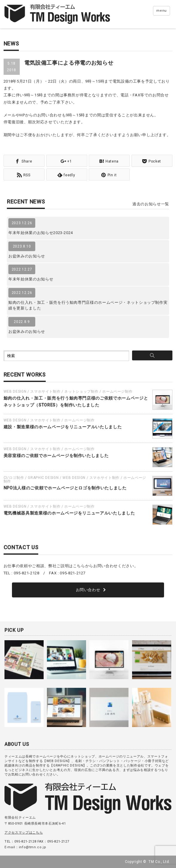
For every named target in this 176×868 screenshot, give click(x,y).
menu (162, 11)
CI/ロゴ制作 (14, 478)
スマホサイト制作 (45, 391)
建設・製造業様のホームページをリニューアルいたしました (63, 427)
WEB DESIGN (15, 391)
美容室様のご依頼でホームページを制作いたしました (56, 456)
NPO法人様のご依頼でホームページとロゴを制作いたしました (65, 488)
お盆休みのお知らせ (27, 256)
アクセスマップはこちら (24, 833)
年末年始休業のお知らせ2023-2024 (41, 233)
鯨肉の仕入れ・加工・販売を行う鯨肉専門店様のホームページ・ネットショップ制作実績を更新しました (88, 305)
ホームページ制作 (117, 391)
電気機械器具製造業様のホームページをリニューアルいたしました (69, 513)
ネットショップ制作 (81, 391)
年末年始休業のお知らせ (31, 279)
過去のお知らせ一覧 (151, 204)
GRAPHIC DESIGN (43, 478)
